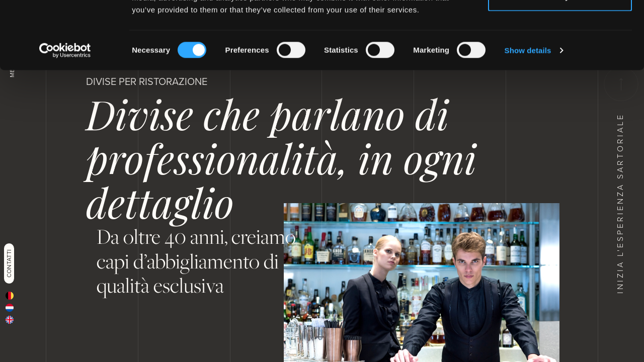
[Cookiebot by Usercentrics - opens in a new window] (65, 114)
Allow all (560, 26)
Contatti (9, 263)
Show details (528, 113)
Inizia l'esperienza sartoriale (620, 180)
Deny (560, 60)
